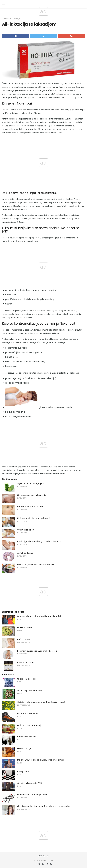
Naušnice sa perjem (26, 737)
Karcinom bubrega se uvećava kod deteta (37, 651)
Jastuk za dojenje (25, 553)
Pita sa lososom (25, 628)
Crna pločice (23, 771)
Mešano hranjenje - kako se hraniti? (34, 518)
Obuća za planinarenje (28, 714)
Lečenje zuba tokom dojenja (30, 507)
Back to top (43, 856)
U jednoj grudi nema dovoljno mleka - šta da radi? (40, 541)
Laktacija (16, 19)
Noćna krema (24, 639)
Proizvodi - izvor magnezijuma (31, 725)
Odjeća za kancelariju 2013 (29, 783)
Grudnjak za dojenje (26, 530)
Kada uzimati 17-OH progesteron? (33, 795)
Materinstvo (6, 19)
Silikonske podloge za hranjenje (32, 495)
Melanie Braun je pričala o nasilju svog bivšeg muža (41, 760)
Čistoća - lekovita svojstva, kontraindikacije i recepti (41, 702)
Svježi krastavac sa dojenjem (31, 483)
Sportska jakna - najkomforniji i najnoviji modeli (39, 616)
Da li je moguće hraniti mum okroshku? (36, 565)
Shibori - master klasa (27, 679)
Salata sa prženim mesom (29, 690)
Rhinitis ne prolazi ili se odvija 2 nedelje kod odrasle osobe (44, 806)
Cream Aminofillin (26, 662)
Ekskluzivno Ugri (24, 748)
